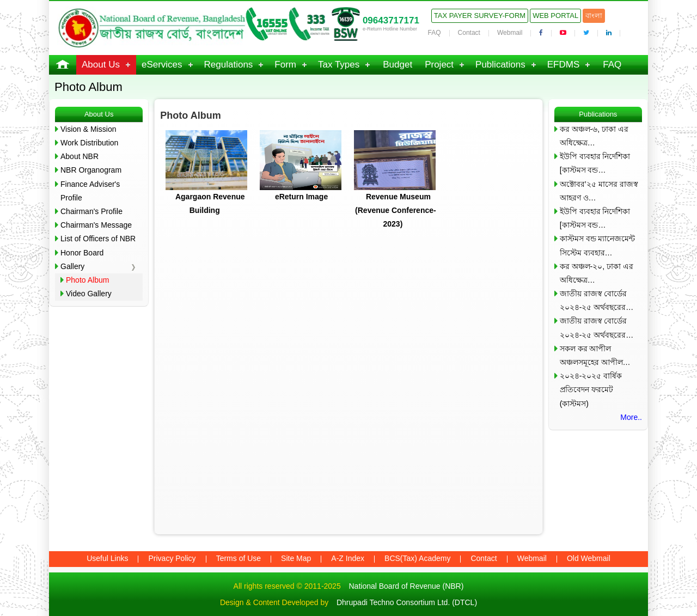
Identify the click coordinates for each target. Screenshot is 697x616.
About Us (101, 65)
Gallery (72, 266)
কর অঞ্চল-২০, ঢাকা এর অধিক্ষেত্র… (597, 273)
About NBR (80, 156)
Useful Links (107, 558)
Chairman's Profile (91, 211)
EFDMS (564, 65)
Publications (500, 65)
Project (439, 65)
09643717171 (391, 20)
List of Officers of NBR (98, 239)
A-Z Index (348, 558)
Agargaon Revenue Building (210, 203)
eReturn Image (301, 197)
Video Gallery (89, 294)
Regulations (229, 65)
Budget (398, 65)
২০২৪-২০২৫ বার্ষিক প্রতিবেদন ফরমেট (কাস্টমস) (591, 389)
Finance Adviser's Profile (90, 191)
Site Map (296, 558)
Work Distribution (89, 143)
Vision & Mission (88, 129)
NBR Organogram (91, 170)
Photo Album (87, 280)
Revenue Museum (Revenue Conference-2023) (396, 210)
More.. (631, 417)
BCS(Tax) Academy (417, 558)
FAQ (435, 33)
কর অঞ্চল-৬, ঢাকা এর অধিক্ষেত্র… (594, 136)
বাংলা (594, 16)
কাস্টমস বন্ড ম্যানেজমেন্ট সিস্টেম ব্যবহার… (598, 245)
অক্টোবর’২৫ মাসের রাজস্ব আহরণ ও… (599, 191)
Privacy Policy (172, 558)
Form (285, 65)
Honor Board (82, 253)
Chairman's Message (96, 225)
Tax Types (339, 65)
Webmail (510, 33)
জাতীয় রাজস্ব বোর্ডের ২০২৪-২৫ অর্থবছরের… (597, 300)
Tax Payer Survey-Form (480, 16)
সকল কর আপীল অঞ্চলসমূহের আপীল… (595, 355)
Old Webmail (589, 558)
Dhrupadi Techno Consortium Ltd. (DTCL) (407, 602)
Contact (469, 33)
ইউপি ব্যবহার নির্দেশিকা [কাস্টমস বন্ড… (595, 163)
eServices (162, 65)
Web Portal (555, 16)
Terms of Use (239, 558)
